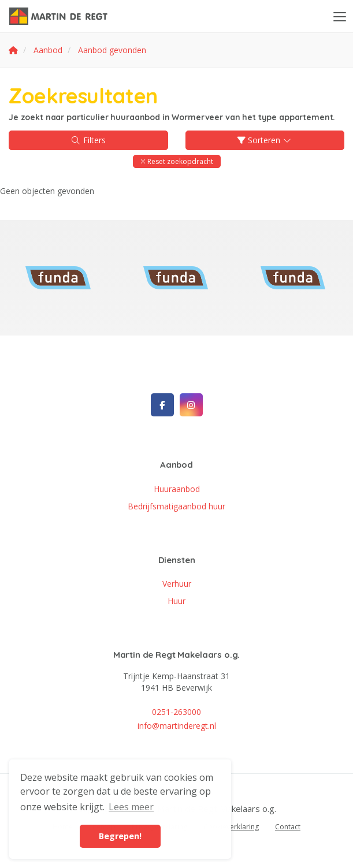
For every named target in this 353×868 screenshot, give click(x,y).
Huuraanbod (177, 489)
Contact (288, 827)
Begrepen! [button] (120, 836)
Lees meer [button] (131, 807)
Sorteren (265, 140)
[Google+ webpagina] (191, 405)
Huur (176, 601)
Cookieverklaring (231, 827)
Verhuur (177, 584)
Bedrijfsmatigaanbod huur (176, 506)
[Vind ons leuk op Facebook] (162, 405)
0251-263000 (176, 712)
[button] (177, 161)
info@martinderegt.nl (177, 726)
